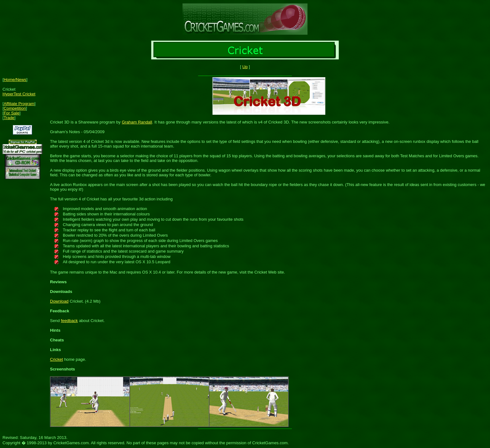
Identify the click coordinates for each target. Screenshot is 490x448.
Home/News (15, 80)
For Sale (12, 113)
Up (245, 67)
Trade (9, 118)
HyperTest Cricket (19, 94)
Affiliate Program (19, 104)
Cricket (56, 359)
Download (59, 301)
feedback (69, 321)
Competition (15, 108)
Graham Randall (137, 122)
